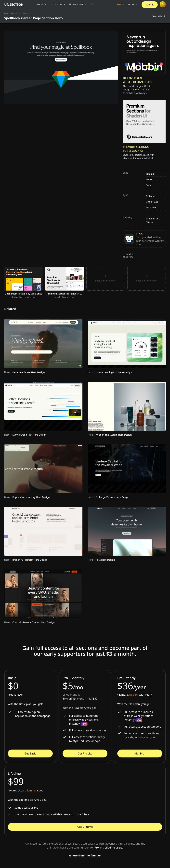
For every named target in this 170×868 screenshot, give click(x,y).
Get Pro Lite (85, 753)
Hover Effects (78, 4)
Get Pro (140, 753)
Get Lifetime (85, 827)
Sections (42, 4)
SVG (92, 4)
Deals (121, 5)
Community (58, 4)
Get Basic (30, 753)
